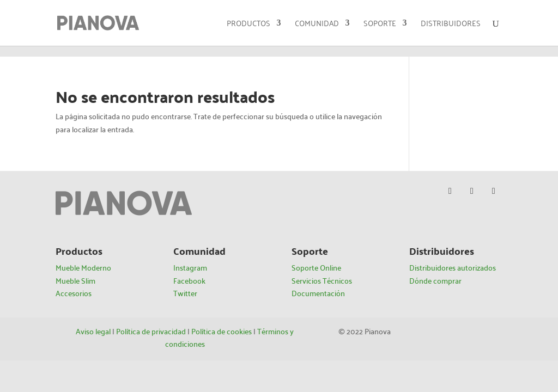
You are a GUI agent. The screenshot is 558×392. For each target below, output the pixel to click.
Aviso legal (93, 331)
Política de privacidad (151, 331)
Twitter (185, 293)
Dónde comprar (435, 280)
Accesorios (74, 293)
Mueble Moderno (83, 267)
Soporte (380, 24)
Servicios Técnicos (322, 280)
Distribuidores (451, 24)
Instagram (190, 267)
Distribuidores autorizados (453, 267)
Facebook (189, 280)
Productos (248, 24)
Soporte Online (316, 267)
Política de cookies (222, 331)
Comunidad (317, 24)
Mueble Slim (75, 280)
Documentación (318, 293)
